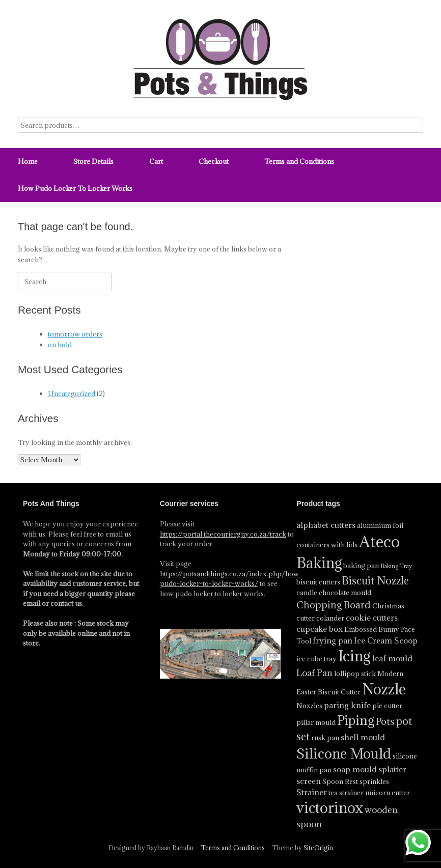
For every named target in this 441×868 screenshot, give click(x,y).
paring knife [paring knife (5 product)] (347, 705)
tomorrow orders (75, 334)
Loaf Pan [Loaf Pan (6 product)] (314, 673)
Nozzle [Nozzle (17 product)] (384, 689)
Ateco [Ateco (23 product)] (379, 542)
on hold (60, 345)
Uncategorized (72, 394)
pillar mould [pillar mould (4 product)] (316, 722)
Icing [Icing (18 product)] (354, 656)
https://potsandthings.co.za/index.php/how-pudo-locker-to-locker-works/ (231, 579)
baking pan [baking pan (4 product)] (361, 566)
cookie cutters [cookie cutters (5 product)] (372, 618)
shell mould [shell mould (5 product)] (363, 737)
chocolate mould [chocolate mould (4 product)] (345, 593)
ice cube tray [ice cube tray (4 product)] (316, 659)
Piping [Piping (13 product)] (356, 720)
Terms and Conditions (299, 161)
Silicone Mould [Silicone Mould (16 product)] (344, 753)
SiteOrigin (318, 848)
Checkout (214, 161)
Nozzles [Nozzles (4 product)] (309, 706)
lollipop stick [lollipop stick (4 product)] (355, 674)
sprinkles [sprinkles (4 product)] (374, 781)
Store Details (93, 161)
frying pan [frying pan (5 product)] (333, 640)
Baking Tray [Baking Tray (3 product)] (396, 566)
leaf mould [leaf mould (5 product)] (392, 658)
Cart (156, 161)
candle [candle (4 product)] (307, 593)
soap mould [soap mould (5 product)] (355, 769)
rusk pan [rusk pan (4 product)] (325, 738)
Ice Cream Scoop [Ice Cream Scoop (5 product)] (386, 640)
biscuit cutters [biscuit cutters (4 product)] (318, 582)
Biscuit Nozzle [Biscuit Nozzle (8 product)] (375, 581)
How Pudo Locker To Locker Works (75, 188)
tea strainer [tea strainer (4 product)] (346, 793)
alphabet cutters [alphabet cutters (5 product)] (326, 525)
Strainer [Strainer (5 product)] (312, 792)
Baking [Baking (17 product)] (319, 563)
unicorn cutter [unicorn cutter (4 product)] (388, 793)
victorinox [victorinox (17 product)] (330, 808)
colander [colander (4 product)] (330, 618)
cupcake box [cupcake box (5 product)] (320, 629)
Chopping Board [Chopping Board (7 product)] (334, 605)
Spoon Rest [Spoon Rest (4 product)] (340, 781)
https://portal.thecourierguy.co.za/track (223, 534)
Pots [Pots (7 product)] (385, 721)
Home (28, 161)
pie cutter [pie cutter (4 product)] (387, 706)
